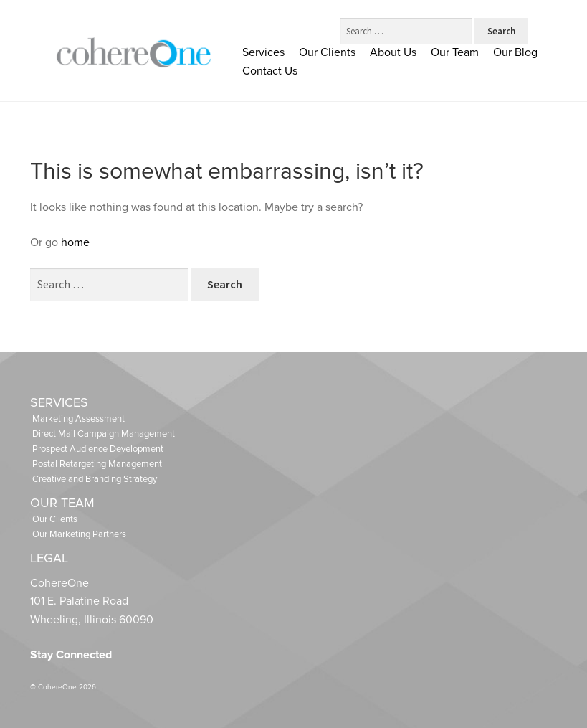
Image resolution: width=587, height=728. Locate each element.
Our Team (455, 52)
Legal (49, 558)
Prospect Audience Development (98, 449)
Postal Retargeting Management (97, 464)
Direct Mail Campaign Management (104, 434)
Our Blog (515, 52)
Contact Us (270, 71)
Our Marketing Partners (79, 534)
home (75, 242)
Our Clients (327, 52)
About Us (393, 52)
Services (263, 52)
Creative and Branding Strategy (95, 479)
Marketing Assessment (78, 419)
